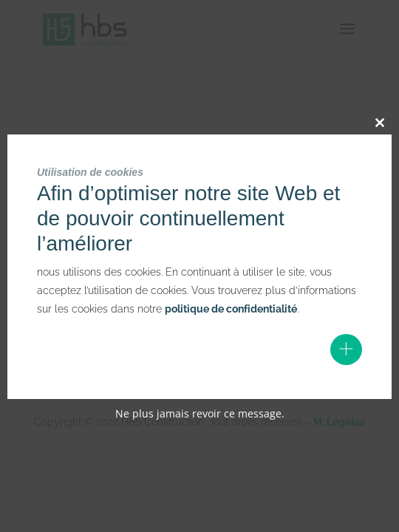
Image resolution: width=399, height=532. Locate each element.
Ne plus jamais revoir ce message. (200, 413)
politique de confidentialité (231, 309)
